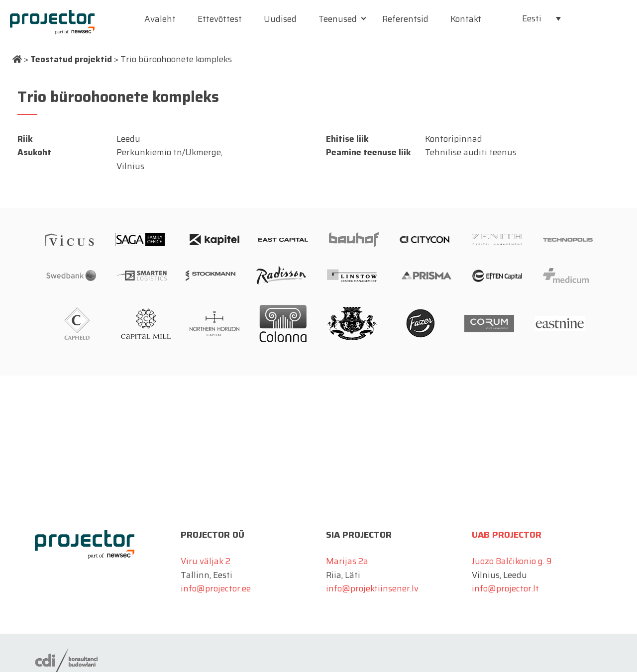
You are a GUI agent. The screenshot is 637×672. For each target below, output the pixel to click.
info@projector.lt (505, 588)
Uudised (280, 19)
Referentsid (405, 19)
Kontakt (466, 19)
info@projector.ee (216, 588)
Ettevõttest (220, 19)
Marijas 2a (347, 561)
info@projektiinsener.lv (372, 588)
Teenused (338, 19)
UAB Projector (507, 535)
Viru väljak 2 (206, 561)
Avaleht (160, 19)
